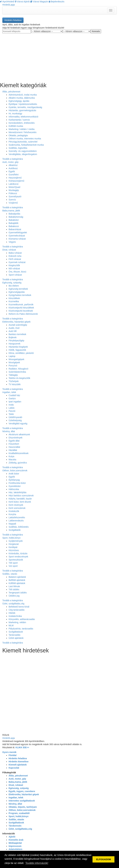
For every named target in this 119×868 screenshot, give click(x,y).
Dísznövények (16, 438)
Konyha (12, 514)
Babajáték (13, 223)
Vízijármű (13, 203)
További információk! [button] (37, 863)
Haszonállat (14, 447)
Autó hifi (13, 331)
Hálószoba (14, 489)
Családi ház (14, 395)
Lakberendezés (16, 521)
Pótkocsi (13, 193)
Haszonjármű (15, 178)
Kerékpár (13, 547)
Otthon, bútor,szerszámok (15, 470)
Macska (12, 460)
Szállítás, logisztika (18, 148)
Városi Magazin (39, 2)
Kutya (11, 456)
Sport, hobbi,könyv (11, 538)
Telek (11, 414)
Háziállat (13, 450)
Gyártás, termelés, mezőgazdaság (25, 107)
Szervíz (12, 200)
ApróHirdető (7, 2)
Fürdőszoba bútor (17, 483)
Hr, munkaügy (15, 114)
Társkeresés (15, 826)
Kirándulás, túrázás (18, 553)
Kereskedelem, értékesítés (22, 123)
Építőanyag (14, 480)
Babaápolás (14, 214)
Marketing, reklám (17, 622)
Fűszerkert (14, 444)
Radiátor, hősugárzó (18, 369)
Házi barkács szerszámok (21, 496)
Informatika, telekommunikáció (23, 117)
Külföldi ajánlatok (17, 583)
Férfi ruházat (15, 259)
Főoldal (13, 755)
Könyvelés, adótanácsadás (22, 619)
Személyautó (15, 196)
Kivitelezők (14, 511)
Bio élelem (14, 286)
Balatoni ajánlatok (17, 577)
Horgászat (14, 544)
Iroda (11, 405)
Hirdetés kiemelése (19, 762)
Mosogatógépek (16, 359)
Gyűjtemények (16, 541)
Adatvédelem (15, 849)
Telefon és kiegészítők (19, 378)
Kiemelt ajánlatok (18, 765)
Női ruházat (14, 269)
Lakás (12, 408)
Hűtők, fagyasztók (17, 350)
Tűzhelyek (14, 381)
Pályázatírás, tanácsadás (21, 629)
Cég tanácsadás (17, 610)
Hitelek (12, 613)
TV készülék (15, 384)
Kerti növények (16, 505)
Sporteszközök (16, 560)
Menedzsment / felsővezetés (22, 132)
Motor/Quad (14, 187)
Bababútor (14, 220)
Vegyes (12, 242)
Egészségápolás (17, 292)
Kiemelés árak (16, 840)
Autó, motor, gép (10, 162)
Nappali (12, 524)
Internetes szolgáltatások (22, 801)
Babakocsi (14, 226)
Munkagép (14, 190)
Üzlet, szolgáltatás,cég (13, 604)
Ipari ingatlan (15, 402)
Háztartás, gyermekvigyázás (22, 110)
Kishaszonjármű (16, 181)
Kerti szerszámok (17, 508)
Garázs (12, 398)
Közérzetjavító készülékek (21, 308)
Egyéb (12, 171)
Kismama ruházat (17, 239)
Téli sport (13, 563)
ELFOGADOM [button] (103, 859)
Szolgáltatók (15, 530)
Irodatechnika (15, 616)
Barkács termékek (17, 334)
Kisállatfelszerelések (19, 453)
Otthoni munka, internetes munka (25, 139)
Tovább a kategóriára (13, 159)
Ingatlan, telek (9, 392)
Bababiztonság (16, 217)
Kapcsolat (14, 768)
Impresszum (15, 846)
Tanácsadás (15, 635)
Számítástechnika (17, 372)
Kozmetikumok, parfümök (21, 305)
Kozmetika (14, 301)
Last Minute (14, 586)
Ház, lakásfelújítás (18, 492)
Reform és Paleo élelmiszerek (23, 314)
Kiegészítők (14, 265)
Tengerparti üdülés (18, 593)
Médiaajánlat (15, 843)
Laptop (12, 356)
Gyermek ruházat (17, 262)
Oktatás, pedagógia (18, 135)
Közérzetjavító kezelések (21, 311)
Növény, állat (9, 431)
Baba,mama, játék (11, 211)
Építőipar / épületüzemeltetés (23, 104)
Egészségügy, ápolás (19, 101)
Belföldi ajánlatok (17, 580)
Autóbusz (13, 168)
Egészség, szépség (12, 283)
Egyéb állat (14, 441)
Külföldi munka (16, 126)
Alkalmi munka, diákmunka (22, 98)
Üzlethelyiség (15, 420)
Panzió (12, 411)
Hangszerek (15, 344)
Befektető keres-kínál (19, 607)
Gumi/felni (14, 175)
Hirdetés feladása (13, 20)
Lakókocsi (13, 184)
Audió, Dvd (14, 328)
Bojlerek (13, 337)
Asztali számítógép (18, 325)
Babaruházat (15, 229)
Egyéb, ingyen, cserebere (22, 791)
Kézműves (14, 550)
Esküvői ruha (15, 256)
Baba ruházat (15, 253)
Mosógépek (14, 362)
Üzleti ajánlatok (16, 638)
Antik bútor (14, 474)
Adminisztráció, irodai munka (23, 95)
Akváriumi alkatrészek (19, 434)
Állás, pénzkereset (11, 92)
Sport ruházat (15, 275)
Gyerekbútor (15, 486)
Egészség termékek (18, 289)
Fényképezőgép (16, 341)
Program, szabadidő (19, 813)
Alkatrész (13, 165)
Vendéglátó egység (18, 424)
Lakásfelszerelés (17, 517)
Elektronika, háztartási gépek (16, 322)
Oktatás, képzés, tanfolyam (23, 807)
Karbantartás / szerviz (19, 120)
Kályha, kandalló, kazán (20, 499)
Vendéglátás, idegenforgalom (23, 154)
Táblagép (13, 375)
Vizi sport (13, 566)
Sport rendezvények (18, 557)
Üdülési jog (14, 596)
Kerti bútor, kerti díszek (20, 502)
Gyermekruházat (17, 236)
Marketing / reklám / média (22, 129)
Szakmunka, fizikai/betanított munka (26, 145)
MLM (11, 625)
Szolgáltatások (16, 632)
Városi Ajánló (22, 2)
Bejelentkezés (57, 2)
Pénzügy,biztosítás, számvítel (23, 142)
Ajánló (12, 837)
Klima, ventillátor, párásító (21, 353)
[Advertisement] (59, 55)
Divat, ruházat (9, 250)
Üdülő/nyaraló (15, 417)
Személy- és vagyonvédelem (23, 151)
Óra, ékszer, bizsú (17, 272)
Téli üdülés (14, 589)
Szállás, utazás (10, 574)
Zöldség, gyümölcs (18, 463)
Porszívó (13, 366)
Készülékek (14, 298)
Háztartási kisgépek (18, 347)
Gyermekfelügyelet (18, 232)
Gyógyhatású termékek (20, 295)
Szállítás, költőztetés (19, 527)
